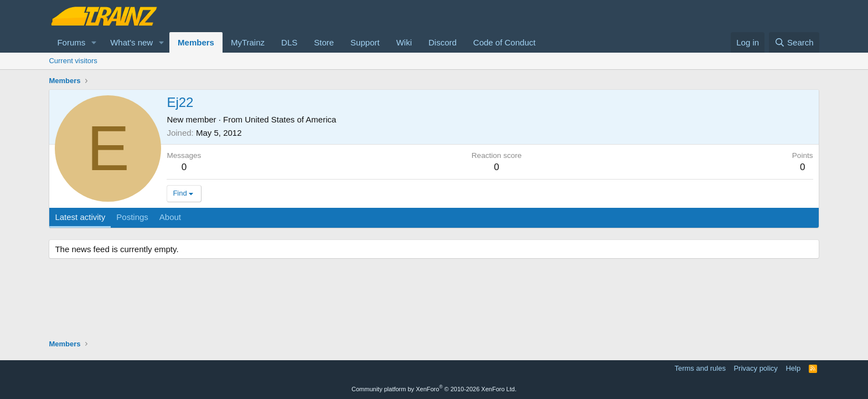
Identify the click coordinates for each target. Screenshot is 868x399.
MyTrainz (248, 42)
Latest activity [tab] (80, 217)
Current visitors (73, 61)
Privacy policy (755, 368)
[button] (94, 42)
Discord (443, 42)
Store (324, 42)
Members (196, 42)
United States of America (290, 119)
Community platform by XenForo (434, 389)
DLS (289, 42)
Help (793, 368)
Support (365, 42)
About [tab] (170, 217)
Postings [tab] (132, 217)
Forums (71, 42)
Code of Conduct (505, 42)
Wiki (404, 42)
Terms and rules (700, 368)
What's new (131, 42)
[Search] (794, 42)
